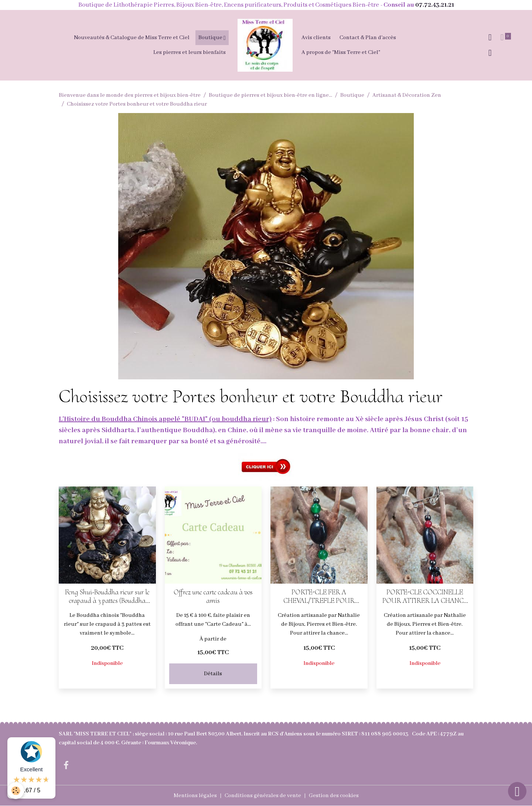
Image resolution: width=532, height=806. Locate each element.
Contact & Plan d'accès (368, 38)
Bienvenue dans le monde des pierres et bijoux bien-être (130, 95)
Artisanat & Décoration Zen (407, 95)
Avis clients (316, 38)
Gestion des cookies (334, 796)
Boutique (211, 38)
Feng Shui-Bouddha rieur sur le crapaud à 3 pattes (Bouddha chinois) (107, 597)
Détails (213, 674)
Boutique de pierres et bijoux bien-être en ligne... (270, 95)
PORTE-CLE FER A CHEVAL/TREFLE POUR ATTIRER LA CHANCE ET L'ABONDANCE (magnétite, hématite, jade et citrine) (319, 597)
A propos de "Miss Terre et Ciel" (341, 52)
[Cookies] (16, 791)
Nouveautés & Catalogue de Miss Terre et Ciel (132, 38)
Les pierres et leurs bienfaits (190, 52)
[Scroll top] (517, 791)
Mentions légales (195, 796)
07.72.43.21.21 (435, 5)
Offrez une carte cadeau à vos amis (213, 597)
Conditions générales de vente (263, 796)
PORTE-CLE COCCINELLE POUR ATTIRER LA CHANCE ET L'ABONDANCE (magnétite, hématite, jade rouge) (425, 597)
